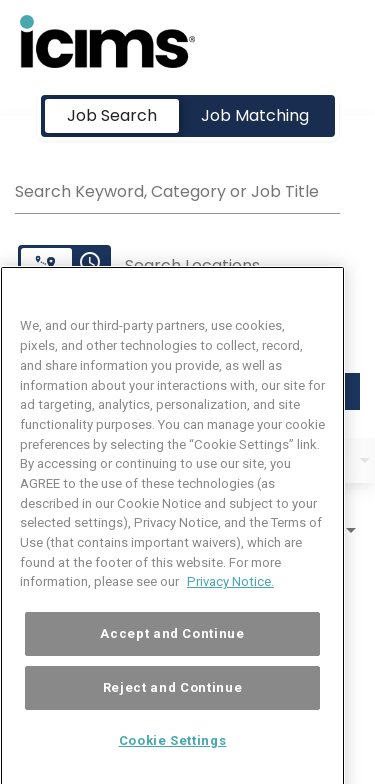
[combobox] (177, 189)
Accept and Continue (172, 657)
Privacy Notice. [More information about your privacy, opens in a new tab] (230, 606)
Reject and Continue (172, 711)
